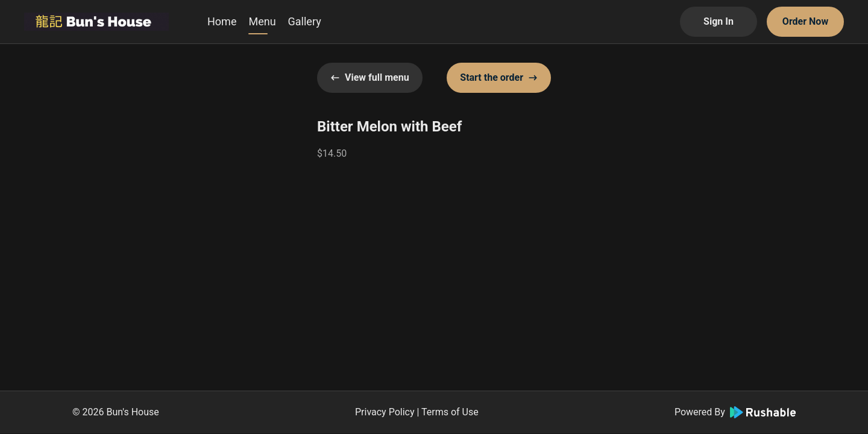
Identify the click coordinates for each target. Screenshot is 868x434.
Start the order (499, 77)
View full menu (370, 77)
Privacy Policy (385, 412)
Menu (262, 21)
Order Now (805, 21)
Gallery (305, 21)
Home (222, 21)
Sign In (719, 21)
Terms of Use (450, 412)
